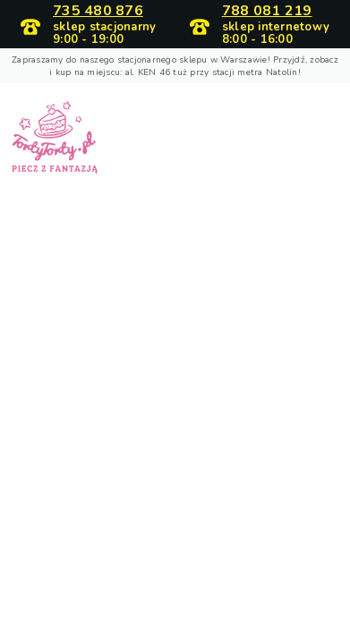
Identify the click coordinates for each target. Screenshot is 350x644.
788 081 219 (267, 12)
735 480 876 (98, 12)
